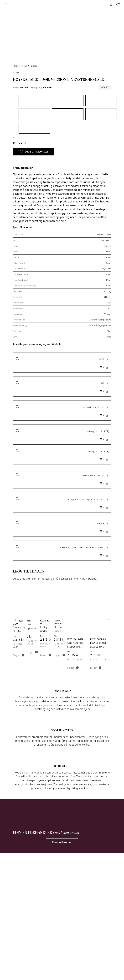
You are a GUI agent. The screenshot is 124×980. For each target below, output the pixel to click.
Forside (17, 66)
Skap (25, 66)
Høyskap (34, 66)
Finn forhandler (62, 842)
